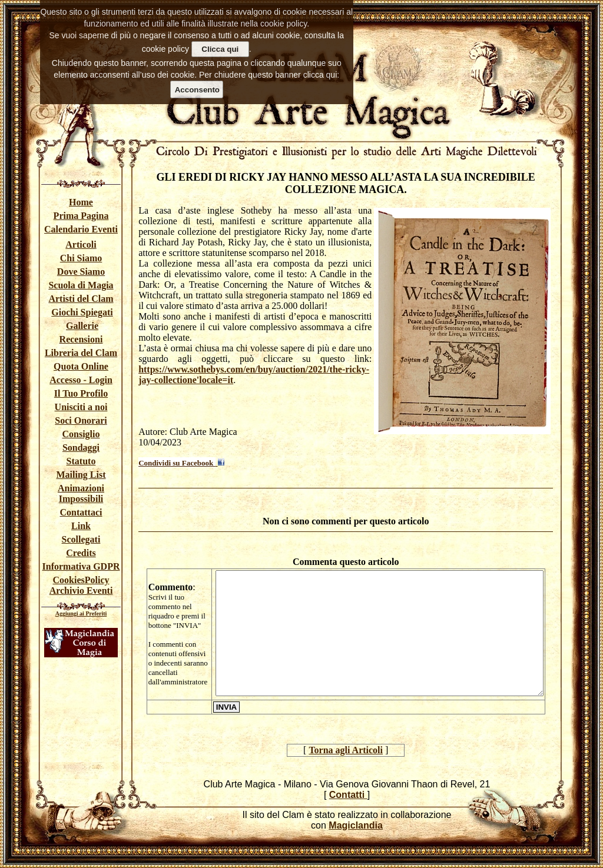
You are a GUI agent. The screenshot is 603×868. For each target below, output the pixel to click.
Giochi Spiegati (82, 312)
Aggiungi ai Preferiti (81, 613)
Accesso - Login (81, 380)
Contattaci (81, 512)
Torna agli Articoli (346, 750)
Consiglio (81, 434)
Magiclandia (356, 825)
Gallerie (82, 326)
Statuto (81, 461)
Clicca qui (220, 49)
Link (81, 526)
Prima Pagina (81, 216)
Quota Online (81, 366)
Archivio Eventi (81, 591)
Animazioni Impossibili (81, 493)
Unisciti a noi (81, 407)
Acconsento (197, 90)
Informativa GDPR (81, 566)
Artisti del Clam (81, 299)
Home (81, 202)
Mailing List (81, 475)
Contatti (348, 795)
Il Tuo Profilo (81, 393)
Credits (81, 553)
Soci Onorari (81, 420)
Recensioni (81, 339)
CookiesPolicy (81, 580)
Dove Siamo (81, 272)
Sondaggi (81, 448)
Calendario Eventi (81, 229)
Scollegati (81, 539)
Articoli (81, 245)
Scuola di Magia (81, 285)
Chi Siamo (81, 258)
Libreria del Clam (81, 353)
